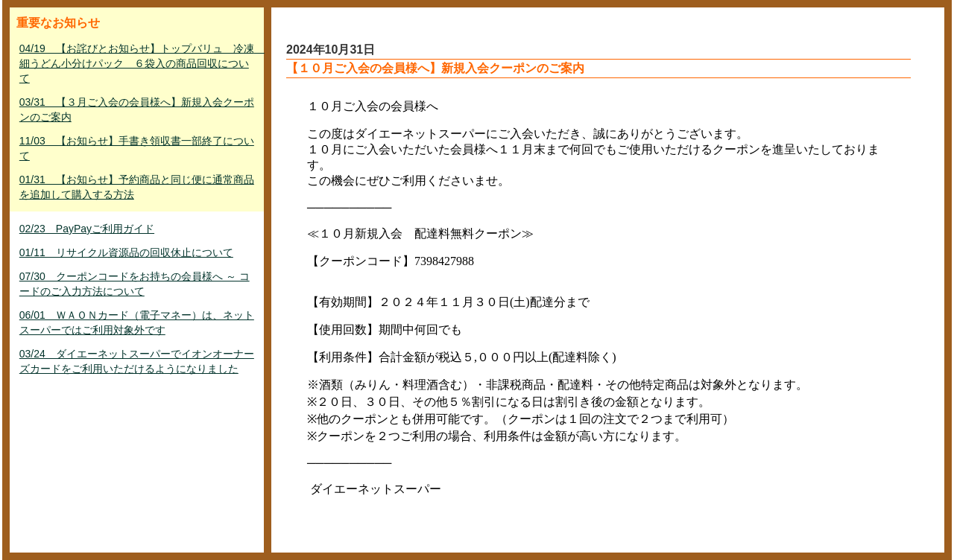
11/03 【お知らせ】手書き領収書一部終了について (137, 148)
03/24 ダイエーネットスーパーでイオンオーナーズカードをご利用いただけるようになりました (137, 361)
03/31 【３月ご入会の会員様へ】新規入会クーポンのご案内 (137, 109)
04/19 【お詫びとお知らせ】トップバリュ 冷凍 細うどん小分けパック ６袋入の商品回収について (138, 63)
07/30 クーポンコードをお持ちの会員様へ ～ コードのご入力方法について (135, 284)
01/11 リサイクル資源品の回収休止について (126, 252)
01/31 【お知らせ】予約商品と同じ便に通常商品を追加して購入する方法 (137, 187)
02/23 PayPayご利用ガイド (87, 229)
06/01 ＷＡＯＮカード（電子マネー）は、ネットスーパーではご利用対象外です (137, 322)
